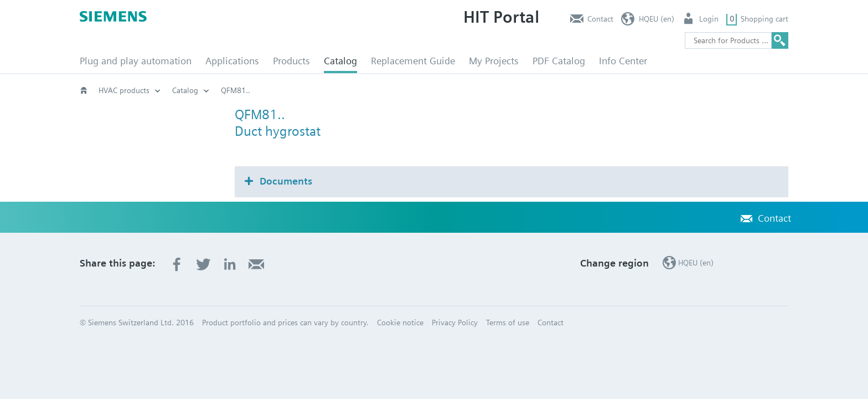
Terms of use (508, 323)
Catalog (340, 61)
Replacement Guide (413, 61)
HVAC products (124, 90)
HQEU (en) (657, 19)
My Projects (494, 61)
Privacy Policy (455, 323)
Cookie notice (400, 323)
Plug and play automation (136, 61)
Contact (600, 19)
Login (709, 19)
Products (291, 61)
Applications (232, 61)
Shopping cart (764, 19)
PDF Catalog (559, 61)
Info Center (623, 61)
